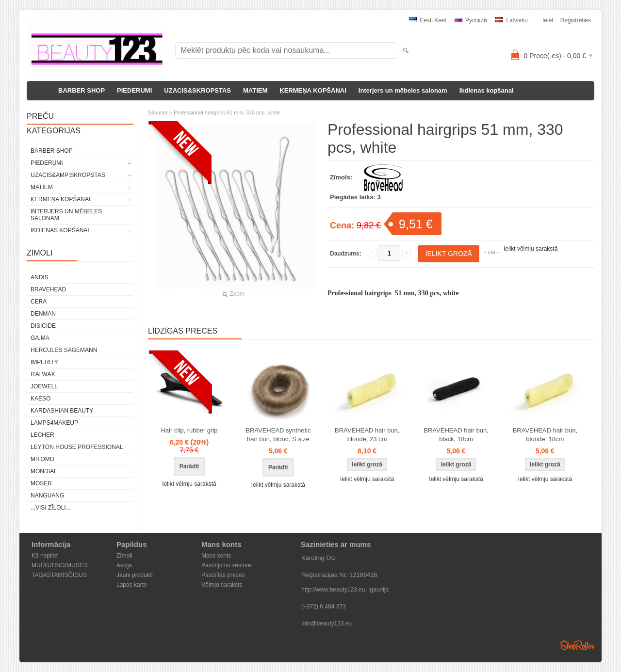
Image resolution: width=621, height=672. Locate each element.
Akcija (124, 565)
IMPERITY (44, 362)
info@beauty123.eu (327, 624)
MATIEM (255, 90)
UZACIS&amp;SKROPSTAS (68, 175)
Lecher (42, 435)
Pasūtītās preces (223, 575)
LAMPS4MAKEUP (54, 423)
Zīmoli (124, 556)
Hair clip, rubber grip (189, 430)
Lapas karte (132, 585)
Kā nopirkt (45, 556)
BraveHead (48, 289)
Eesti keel (427, 20)
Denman (43, 314)
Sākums (158, 112)
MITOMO (42, 459)
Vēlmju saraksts (222, 585)
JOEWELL (44, 386)
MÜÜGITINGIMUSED (59, 565)
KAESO (41, 399)
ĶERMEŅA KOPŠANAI (313, 90)
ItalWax (43, 374)
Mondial (44, 471)
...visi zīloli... (51, 508)
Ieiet (548, 20)
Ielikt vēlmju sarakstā (531, 249)
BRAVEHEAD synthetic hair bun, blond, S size (278, 435)
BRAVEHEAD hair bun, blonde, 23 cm (367, 435)
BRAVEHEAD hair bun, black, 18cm (456, 435)
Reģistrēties (576, 20)
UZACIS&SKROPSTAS (197, 90)
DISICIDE (43, 326)
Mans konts (216, 556)
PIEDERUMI (134, 90)
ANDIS (40, 277)
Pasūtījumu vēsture (226, 565)
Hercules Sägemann (64, 350)
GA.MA (40, 338)
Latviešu (512, 20)
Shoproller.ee (577, 645)
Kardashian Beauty (62, 411)
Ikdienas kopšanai (487, 90)
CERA (39, 302)
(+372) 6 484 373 (324, 607)
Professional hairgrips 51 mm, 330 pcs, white (227, 112)
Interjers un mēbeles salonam (403, 90)
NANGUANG (47, 496)
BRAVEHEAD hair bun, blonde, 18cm (545, 435)
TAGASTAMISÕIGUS (59, 575)
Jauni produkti (135, 575)
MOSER (41, 483)
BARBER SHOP (82, 90)
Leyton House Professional (77, 447)
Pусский (471, 20)
